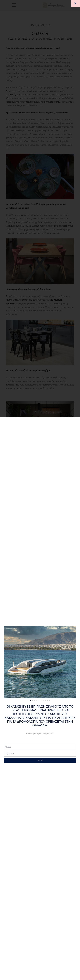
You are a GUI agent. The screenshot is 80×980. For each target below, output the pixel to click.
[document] (40, 490)
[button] (31, 700)
